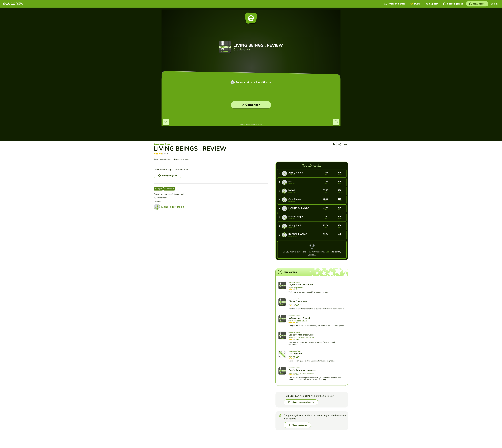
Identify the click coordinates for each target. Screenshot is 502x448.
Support (432, 4)
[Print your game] (167, 176)
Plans (415, 4)
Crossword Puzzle (163, 144)
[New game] (477, 4)
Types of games (395, 4)
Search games (453, 4)
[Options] (346, 144)
